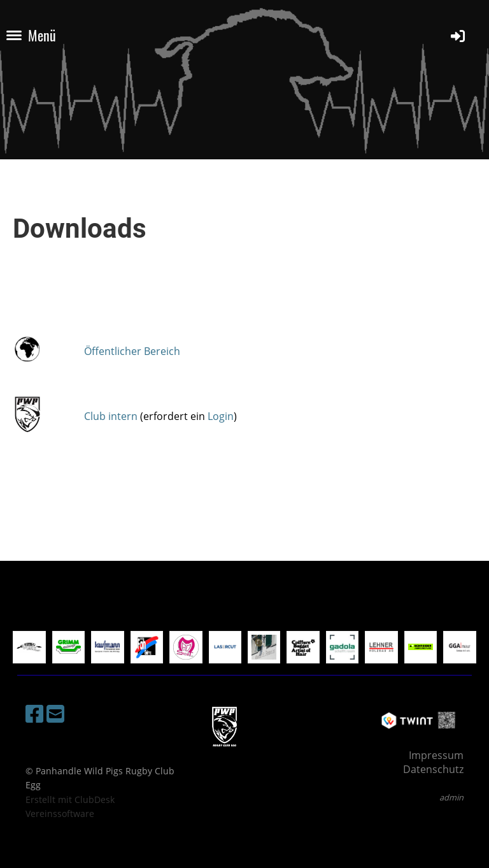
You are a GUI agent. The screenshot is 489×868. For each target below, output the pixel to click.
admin (451, 797)
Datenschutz (433, 769)
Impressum (436, 755)
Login (221, 416)
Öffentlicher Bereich (132, 351)
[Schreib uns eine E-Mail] (55, 713)
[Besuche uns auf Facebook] (34, 713)
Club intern (111, 416)
